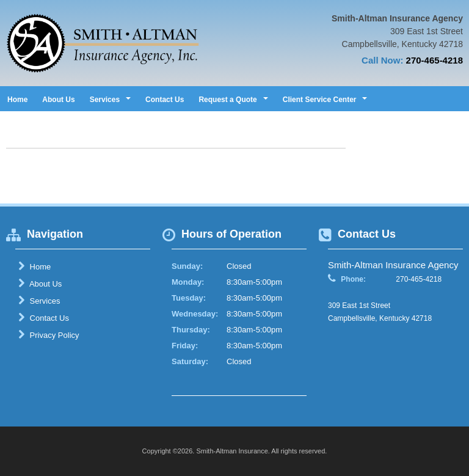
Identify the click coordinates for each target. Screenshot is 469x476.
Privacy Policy (49, 335)
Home (17, 100)
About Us (58, 100)
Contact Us (165, 100)
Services (39, 301)
